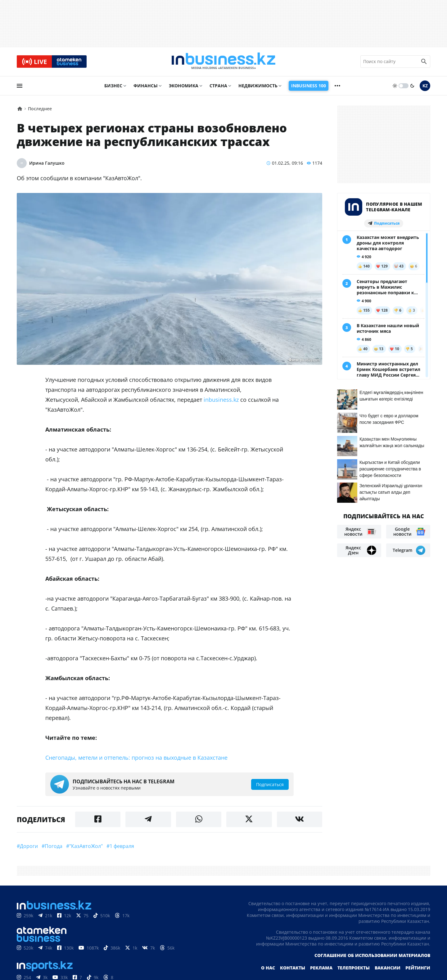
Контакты (293, 968)
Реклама (321, 968)
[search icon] (424, 62)
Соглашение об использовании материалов (372, 956)
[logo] (223, 62)
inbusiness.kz (221, 400)
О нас (268, 968)
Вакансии (388, 968)
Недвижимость (258, 86)
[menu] (20, 86)
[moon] (412, 86)
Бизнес (113, 86)
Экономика (184, 86)
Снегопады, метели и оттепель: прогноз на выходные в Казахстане (136, 758)
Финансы (146, 86)
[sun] (395, 86)
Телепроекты (354, 968)
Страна (218, 86)
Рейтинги (418, 968)
